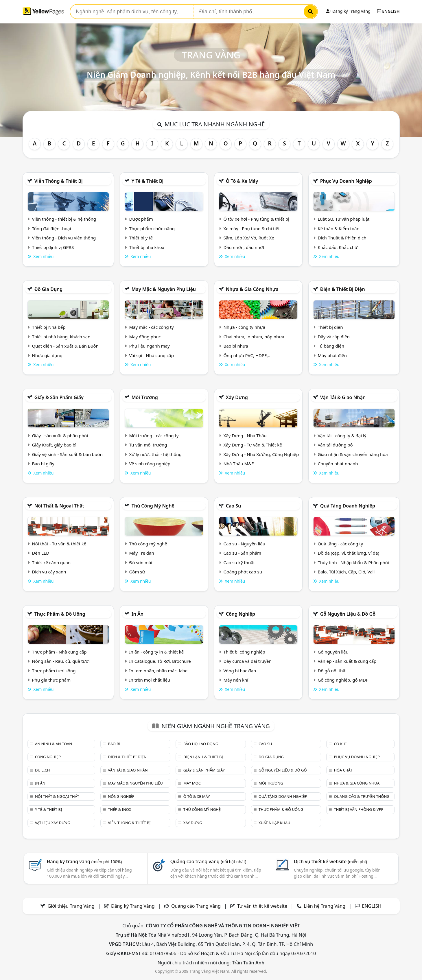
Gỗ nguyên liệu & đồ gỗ (348, 614)
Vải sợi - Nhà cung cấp (151, 355)
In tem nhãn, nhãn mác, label (159, 671)
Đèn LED (40, 553)
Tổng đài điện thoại (51, 228)
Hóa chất (343, 770)
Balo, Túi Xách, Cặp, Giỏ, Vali (346, 572)
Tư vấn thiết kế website (263, 906)
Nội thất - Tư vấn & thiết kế (59, 544)
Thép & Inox (119, 809)
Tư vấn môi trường (148, 445)
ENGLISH (388, 11)
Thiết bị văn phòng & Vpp (359, 809)
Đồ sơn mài (141, 562)
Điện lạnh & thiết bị (203, 757)
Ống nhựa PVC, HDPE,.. (247, 355)
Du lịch (42, 770)
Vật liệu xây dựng (52, 823)
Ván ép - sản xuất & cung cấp (347, 661)
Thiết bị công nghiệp (244, 652)
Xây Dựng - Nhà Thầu (245, 435)
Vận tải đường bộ (335, 445)
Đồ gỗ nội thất (332, 671)
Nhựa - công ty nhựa (244, 327)
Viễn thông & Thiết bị (59, 181)
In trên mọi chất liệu (150, 680)
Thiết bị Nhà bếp (49, 327)
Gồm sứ (137, 572)
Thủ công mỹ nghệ (153, 506)
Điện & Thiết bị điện (343, 289)
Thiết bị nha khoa (147, 247)
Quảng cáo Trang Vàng (196, 906)
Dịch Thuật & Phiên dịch (342, 238)
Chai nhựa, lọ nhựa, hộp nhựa (254, 337)
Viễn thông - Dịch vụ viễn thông (64, 238)
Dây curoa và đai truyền (247, 661)
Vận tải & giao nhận (343, 397)
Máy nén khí (236, 680)
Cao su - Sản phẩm (242, 553)
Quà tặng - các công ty (340, 544)
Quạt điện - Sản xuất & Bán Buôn (65, 346)
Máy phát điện (332, 355)
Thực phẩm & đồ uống (60, 614)
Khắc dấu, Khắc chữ (338, 247)
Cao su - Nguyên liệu (244, 544)
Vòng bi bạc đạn (240, 671)
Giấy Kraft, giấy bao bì (54, 445)
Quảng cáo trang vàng (208, 861)
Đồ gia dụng (49, 289)
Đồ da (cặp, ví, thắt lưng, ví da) (348, 553)
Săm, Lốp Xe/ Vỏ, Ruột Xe (249, 238)
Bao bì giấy (43, 464)
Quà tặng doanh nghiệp (348, 506)
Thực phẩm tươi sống (54, 671)
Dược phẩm (141, 219)
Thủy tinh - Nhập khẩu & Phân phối (353, 562)
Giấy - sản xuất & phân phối (60, 435)
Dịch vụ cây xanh (49, 572)
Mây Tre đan (141, 553)
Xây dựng (237, 397)
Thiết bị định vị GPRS (53, 247)
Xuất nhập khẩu (274, 823)
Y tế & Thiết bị (148, 181)
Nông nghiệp (121, 796)
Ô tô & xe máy (242, 181)
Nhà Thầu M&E (238, 464)
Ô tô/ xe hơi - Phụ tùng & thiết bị (256, 219)
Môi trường (145, 397)
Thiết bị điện (330, 327)
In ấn (138, 614)
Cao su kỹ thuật (239, 562)
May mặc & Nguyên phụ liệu (164, 289)
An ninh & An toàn (54, 744)
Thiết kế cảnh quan (51, 562)
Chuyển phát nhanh (338, 464)
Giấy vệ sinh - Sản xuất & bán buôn (67, 454)
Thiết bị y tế (141, 238)
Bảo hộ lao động (201, 744)
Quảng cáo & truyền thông (362, 796)
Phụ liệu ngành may (149, 346)
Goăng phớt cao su (243, 572)
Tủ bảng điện (331, 346)
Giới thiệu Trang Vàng (71, 906)
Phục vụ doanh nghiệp (346, 181)
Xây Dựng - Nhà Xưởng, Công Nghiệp (261, 454)
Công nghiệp (241, 614)
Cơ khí (340, 744)
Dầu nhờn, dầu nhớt (244, 247)
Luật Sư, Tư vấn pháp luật (343, 219)
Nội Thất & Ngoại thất (59, 506)
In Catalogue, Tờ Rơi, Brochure (160, 661)
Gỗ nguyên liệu (333, 652)
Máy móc (192, 783)
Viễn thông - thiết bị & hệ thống (64, 219)
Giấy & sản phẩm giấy (59, 397)
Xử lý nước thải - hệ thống (155, 454)
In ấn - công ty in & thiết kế (156, 652)
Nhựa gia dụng (47, 355)
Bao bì (114, 744)
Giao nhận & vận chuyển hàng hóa (353, 454)
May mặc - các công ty (151, 327)
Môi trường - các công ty (154, 435)
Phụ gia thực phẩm (51, 680)
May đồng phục (145, 337)
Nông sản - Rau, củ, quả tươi (61, 661)
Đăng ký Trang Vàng (348, 11)
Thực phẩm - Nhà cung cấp (59, 652)
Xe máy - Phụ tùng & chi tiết (251, 228)
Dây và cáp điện (333, 337)
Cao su (234, 506)
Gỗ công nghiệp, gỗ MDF (343, 680)
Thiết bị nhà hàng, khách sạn (61, 337)
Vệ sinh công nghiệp (150, 464)
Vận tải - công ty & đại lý (342, 435)
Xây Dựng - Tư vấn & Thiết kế (253, 445)
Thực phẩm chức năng (152, 228)
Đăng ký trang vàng (84, 861)
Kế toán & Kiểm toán (338, 228)
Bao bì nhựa (236, 346)
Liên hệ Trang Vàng (325, 906)
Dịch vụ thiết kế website (330, 861)
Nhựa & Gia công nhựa (252, 289)
